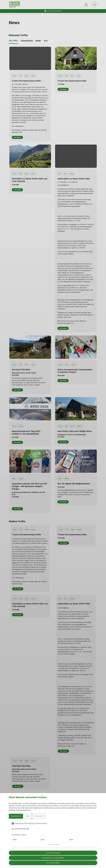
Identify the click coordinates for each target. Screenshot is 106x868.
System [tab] (27, 816)
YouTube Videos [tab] (38, 816)
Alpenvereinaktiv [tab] (16, 816)
